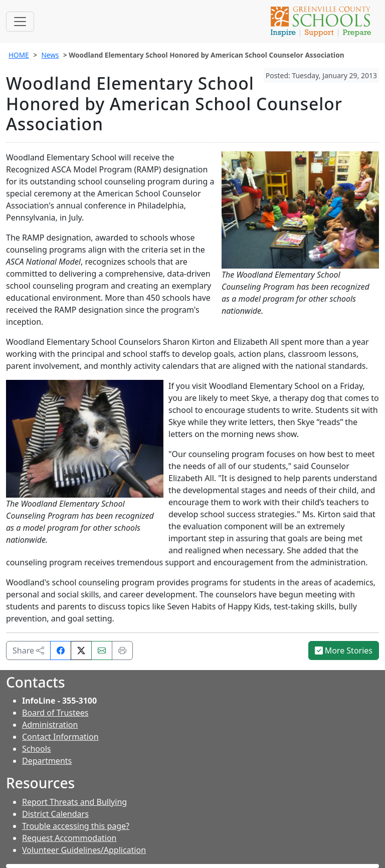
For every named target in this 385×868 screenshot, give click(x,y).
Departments (47, 761)
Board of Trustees (55, 713)
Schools (37, 749)
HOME (19, 55)
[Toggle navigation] (20, 22)
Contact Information (60, 737)
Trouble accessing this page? (76, 826)
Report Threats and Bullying (74, 802)
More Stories (344, 650)
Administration (50, 725)
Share (28, 650)
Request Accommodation (69, 838)
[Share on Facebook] (61, 650)
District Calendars (55, 814)
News (50, 55)
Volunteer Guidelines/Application (84, 850)
